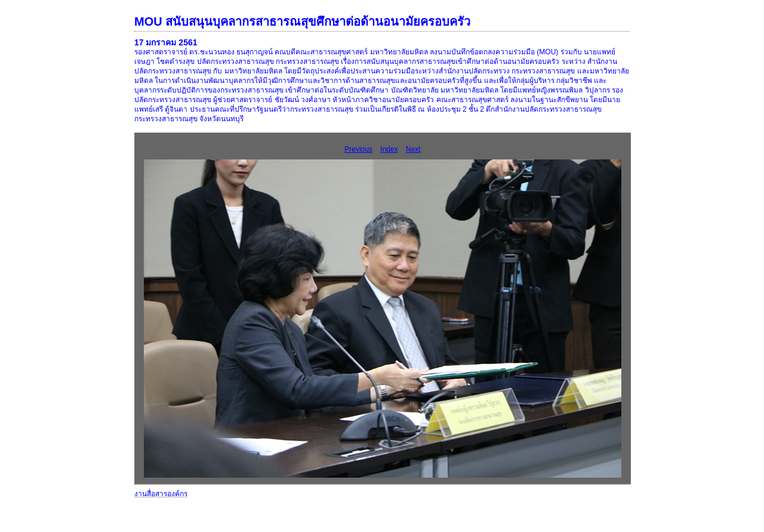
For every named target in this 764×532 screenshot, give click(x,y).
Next (413, 149)
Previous (358, 149)
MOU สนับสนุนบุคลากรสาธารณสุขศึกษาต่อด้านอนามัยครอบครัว (302, 21)
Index (389, 149)
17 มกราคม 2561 (166, 42)
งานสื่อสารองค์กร (161, 494)
